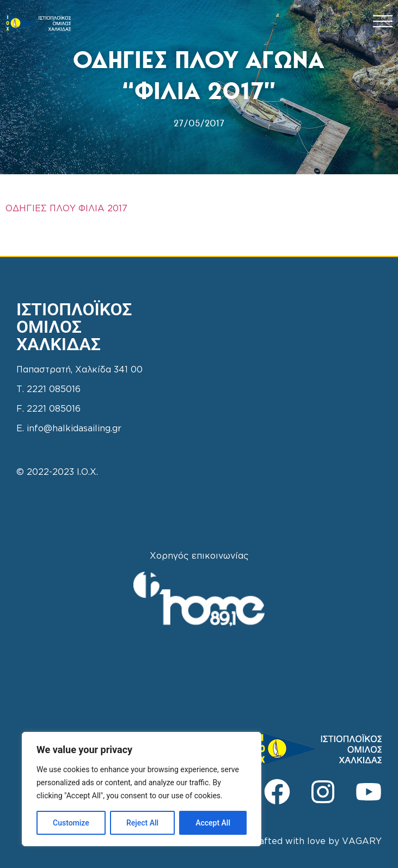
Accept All (213, 823)
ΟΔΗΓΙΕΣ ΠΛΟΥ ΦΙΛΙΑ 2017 (66, 209)
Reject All (142, 823)
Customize (71, 823)
